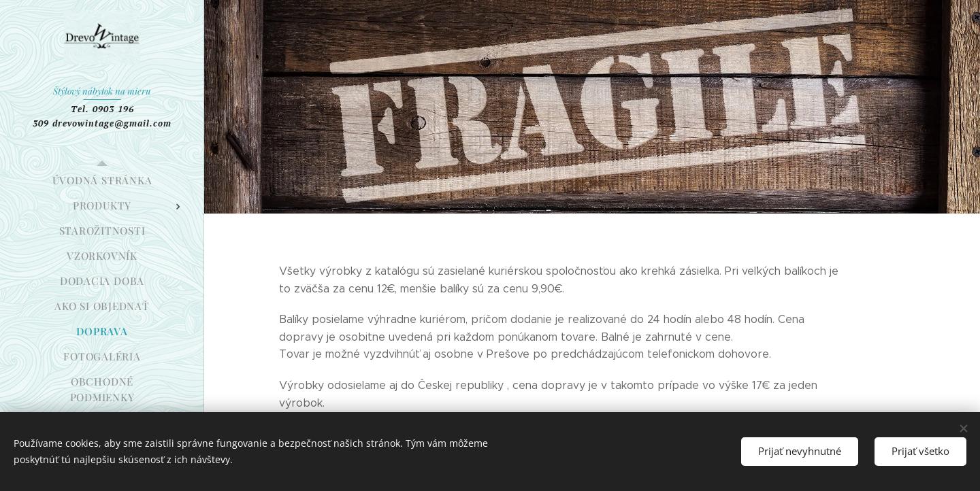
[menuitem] (102, 181)
